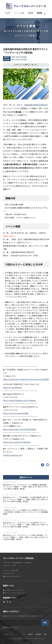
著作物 (40, 13)
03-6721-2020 (10, 574)
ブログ (31, 13)
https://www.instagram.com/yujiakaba (19, 401)
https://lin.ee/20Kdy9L (12, 388)
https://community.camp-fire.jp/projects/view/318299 (26, 379)
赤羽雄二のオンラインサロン (14, 590)
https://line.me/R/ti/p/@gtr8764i (17, 442)
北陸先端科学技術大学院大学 (36, 105)
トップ (8, 13)
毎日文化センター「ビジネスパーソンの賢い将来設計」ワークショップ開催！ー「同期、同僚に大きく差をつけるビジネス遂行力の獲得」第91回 (26, 537)
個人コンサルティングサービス (15, 593)
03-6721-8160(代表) (12, 571)
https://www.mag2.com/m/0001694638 (19, 430)
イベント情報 (19, 13)
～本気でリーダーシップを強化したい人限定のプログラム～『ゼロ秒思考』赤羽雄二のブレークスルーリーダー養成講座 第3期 (26, 512)
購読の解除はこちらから (11, 628)
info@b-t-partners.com (13, 455)
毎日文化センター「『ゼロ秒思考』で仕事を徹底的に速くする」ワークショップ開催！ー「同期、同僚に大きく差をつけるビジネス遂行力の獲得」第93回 (26, 500)
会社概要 (38, 634)
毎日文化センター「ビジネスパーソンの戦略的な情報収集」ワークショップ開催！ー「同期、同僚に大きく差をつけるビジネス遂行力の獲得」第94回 (26, 487)
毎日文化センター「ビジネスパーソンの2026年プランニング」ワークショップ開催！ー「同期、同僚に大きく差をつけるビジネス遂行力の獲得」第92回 (26, 525)
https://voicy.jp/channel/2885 (16, 413)
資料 (45, 634)
